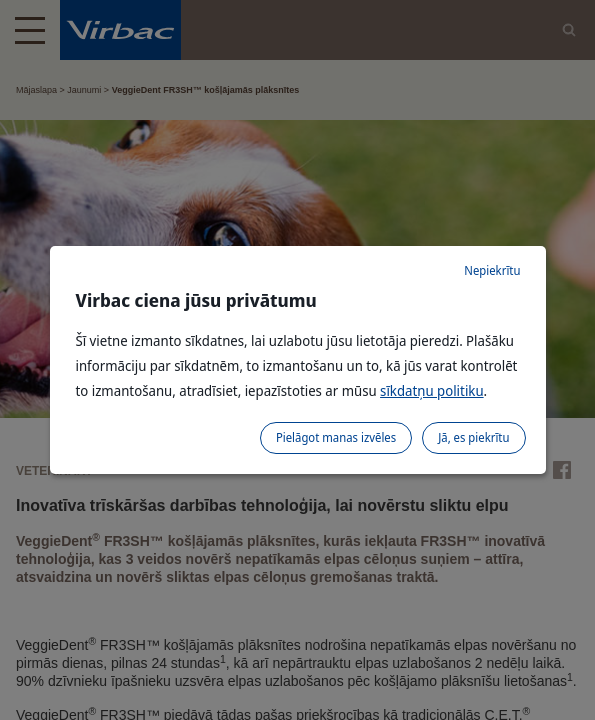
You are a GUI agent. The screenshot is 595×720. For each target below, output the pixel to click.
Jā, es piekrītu (473, 437)
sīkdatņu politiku (432, 390)
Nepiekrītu (492, 270)
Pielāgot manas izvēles (336, 437)
